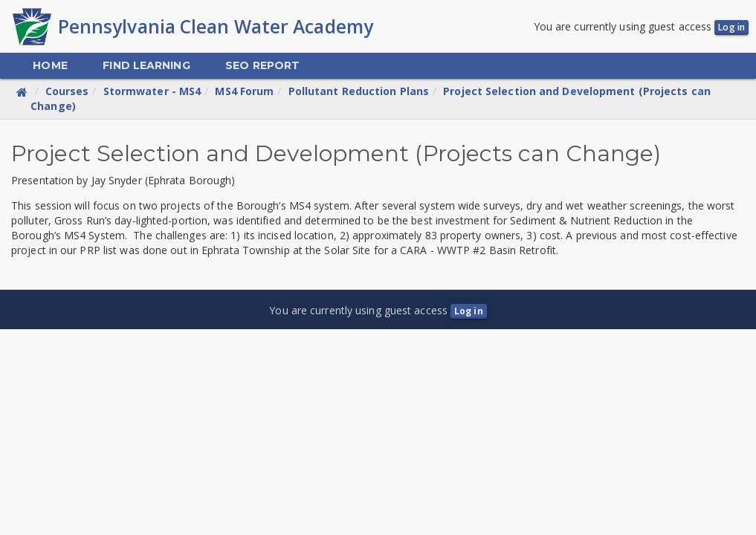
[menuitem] (50, 66)
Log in (731, 27)
